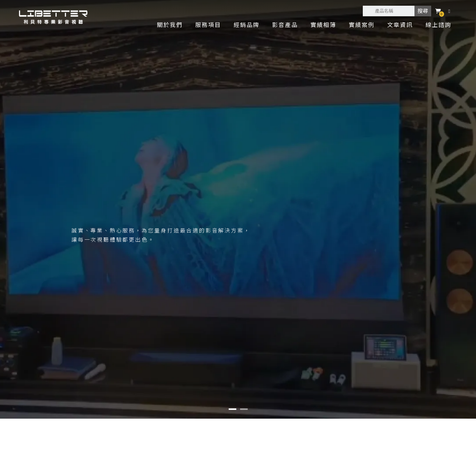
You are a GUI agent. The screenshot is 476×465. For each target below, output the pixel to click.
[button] (232, 409)
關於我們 (170, 25)
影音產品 (285, 25)
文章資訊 (400, 25)
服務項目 (208, 25)
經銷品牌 (247, 25)
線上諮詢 (438, 25)
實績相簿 (323, 25)
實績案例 (362, 25)
